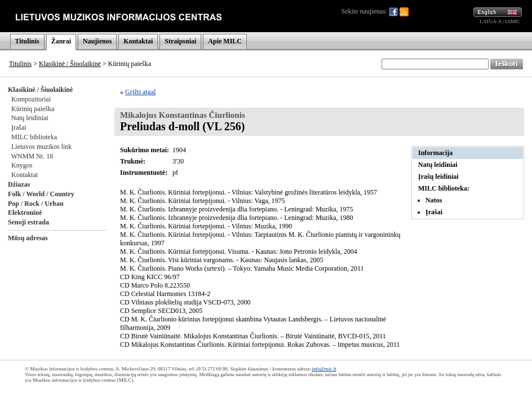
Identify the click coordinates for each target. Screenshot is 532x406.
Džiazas (19, 184)
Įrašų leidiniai (438, 176)
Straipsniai (180, 41)
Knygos (22, 165)
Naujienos (97, 41)
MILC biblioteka (34, 137)
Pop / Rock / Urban (36, 204)
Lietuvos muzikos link (41, 147)
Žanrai (61, 41)
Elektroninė (25, 213)
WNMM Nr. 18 (32, 156)
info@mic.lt (324, 369)
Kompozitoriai (31, 99)
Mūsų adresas (28, 238)
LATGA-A (491, 21)
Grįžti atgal (140, 92)
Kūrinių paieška (33, 109)
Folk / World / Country (41, 194)
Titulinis (27, 41)
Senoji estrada (28, 222)
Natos (434, 200)
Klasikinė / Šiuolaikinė (70, 64)
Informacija (435, 153)
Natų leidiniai (30, 118)
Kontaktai (138, 41)
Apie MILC (225, 41)
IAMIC (513, 21)
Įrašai (19, 127)
